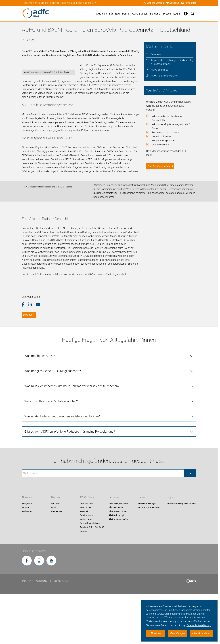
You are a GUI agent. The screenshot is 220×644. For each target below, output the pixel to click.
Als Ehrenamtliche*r (118, 562)
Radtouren (27, 562)
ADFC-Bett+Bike (159, 70)
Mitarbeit (84, 562)
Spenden (173, 3)
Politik (126, 14)
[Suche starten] (190, 523)
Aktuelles (102, 14)
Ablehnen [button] (156, 633)
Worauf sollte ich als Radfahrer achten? (51, 451)
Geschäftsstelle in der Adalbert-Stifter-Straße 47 (92, 576)
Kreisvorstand (87, 570)
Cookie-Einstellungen (60, 631)
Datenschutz (42, 631)
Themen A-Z (57, 562)
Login (177, 14)
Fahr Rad (114, 14)
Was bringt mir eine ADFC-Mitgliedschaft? (53, 421)
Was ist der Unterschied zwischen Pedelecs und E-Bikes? (62, 467)
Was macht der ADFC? (40, 406)
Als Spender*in (116, 558)
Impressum (27, 631)
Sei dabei (155, 14)
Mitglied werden (153, 3)
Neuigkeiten (27, 554)
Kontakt (84, 581)
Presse (167, 14)
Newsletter (189, 3)
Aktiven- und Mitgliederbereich (181, 554)
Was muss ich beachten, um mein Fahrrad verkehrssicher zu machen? (72, 436)
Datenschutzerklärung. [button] (199, 625)
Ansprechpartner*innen (149, 558)
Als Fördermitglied (117, 565)
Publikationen (86, 565)
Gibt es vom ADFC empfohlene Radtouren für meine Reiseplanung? (70, 482)
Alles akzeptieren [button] (201, 633)
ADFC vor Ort (86, 558)
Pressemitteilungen (147, 554)
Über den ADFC (87, 554)
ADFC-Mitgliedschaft (119, 554)
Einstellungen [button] (178, 633)
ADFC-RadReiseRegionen (164, 76)
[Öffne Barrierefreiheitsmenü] (186, 14)
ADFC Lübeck (140, 14)
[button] (25, 355)
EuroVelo (156, 54)
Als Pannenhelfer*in (118, 570)
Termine (26, 558)
